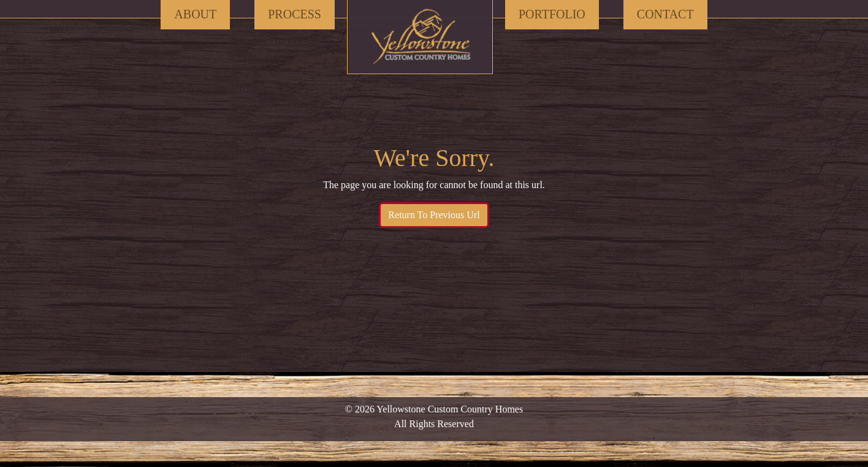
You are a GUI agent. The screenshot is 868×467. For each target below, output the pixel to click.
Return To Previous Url (434, 215)
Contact (665, 14)
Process (295, 14)
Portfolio (552, 14)
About (195, 14)
